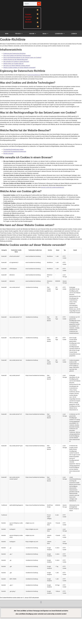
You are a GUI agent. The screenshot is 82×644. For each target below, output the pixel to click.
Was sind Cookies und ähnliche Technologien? (17, 56)
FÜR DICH (19, 34)
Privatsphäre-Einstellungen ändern (13, 149)
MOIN (7, 34)
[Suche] (39, 4)
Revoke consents (8, 153)
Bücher (45, 34)
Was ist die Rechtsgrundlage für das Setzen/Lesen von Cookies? (22, 58)
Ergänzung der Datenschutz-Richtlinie (14, 54)
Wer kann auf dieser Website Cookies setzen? (17, 66)
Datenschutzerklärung (34, 75)
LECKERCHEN (60, 34)
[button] (41, 602)
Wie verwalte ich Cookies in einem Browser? (16, 62)
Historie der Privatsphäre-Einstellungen (15, 151)
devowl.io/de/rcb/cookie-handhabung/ (53, 187)
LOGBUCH (74, 34)
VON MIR (33, 34)
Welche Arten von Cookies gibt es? (13, 64)
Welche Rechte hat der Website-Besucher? (16, 60)
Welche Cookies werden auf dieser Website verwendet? (19, 68)
